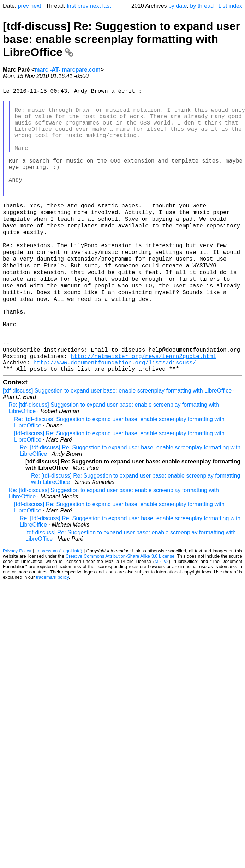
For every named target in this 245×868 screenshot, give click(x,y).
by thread (202, 6)
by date (178, 6)
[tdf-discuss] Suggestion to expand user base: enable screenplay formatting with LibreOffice (117, 448)
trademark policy (52, 634)
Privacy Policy (17, 608)
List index (230, 6)
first (71, 6)
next (36, 6)
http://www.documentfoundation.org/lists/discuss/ (115, 418)
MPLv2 (162, 618)
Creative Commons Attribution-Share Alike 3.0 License (120, 613)
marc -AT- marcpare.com (67, 70)
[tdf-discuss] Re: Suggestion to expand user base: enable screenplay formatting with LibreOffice (121, 39)
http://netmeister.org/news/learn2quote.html (144, 410)
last (107, 6)
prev (23, 6)
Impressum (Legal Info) (59, 608)
